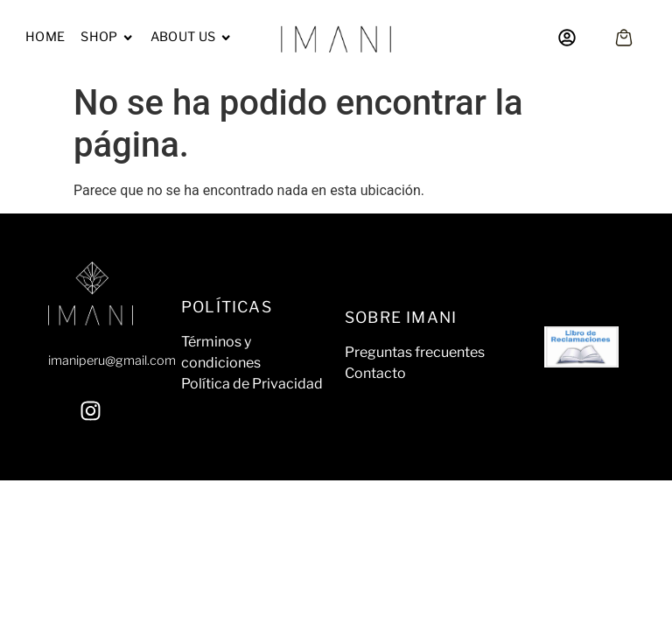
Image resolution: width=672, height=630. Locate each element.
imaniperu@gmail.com (112, 360)
